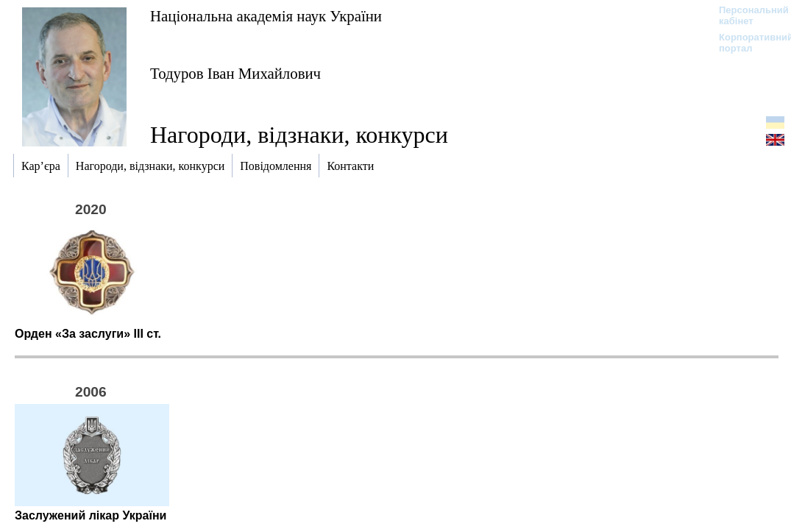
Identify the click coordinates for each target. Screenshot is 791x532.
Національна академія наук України (266, 16)
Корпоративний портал (746, 43)
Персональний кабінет (746, 15)
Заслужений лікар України (91, 515)
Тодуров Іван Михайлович (235, 73)
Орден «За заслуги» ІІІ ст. (88, 334)
